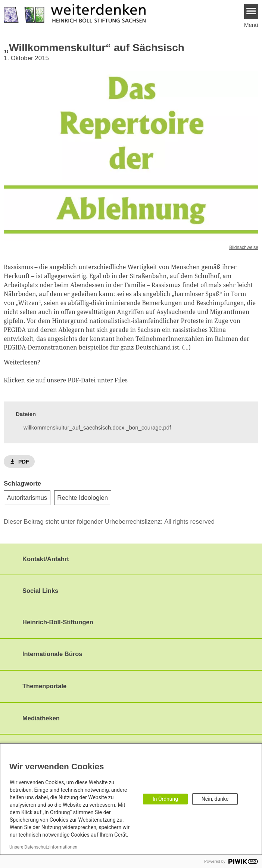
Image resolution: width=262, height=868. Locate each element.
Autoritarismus (27, 498)
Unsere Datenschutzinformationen (43, 847)
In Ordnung (165, 799)
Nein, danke (215, 799)
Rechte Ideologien (82, 498)
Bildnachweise (244, 247)
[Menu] (251, 11)
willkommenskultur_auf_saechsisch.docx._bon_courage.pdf (97, 427)
